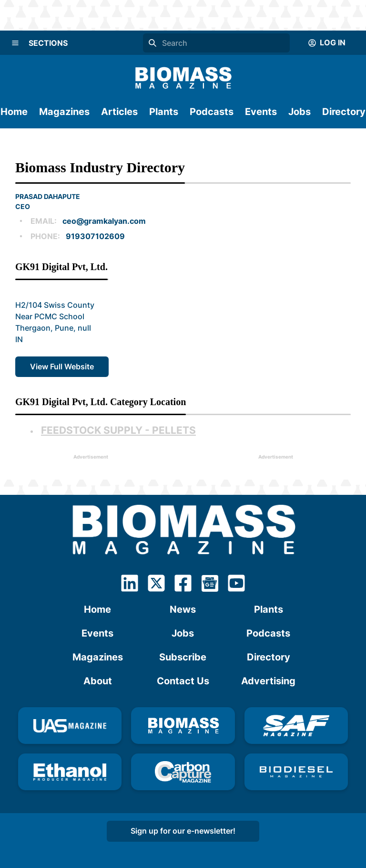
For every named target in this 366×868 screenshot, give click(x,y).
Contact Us (183, 681)
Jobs (300, 112)
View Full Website (62, 366)
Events (261, 112)
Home (14, 112)
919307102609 (95, 236)
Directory (344, 112)
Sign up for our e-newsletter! (183, 831)
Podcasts (212, 112)
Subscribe (183, 657)
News (183, 609)
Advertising (268, 681)
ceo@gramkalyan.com (104, 221)
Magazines (64, 112)
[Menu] (15, 43)
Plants (164, 112)
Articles (119, 112)
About (98, 681)
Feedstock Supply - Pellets (118, 430)
